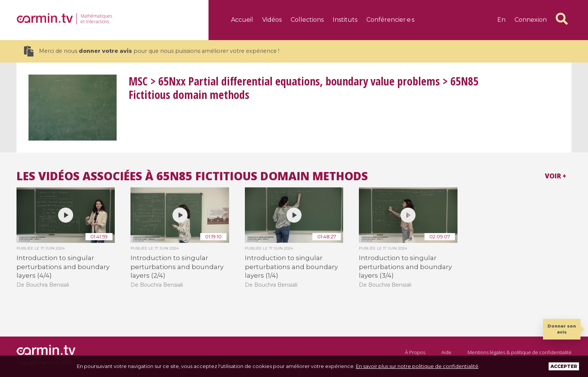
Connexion (531, 20)
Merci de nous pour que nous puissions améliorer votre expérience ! (152, 51)
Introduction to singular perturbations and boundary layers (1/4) (291, 267)
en (501, 20)
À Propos (415, 352)
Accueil (242, 20)
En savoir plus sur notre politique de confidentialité (417, 366)
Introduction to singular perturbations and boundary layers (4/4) (63, 267)
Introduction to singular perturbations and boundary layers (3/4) (405, 267)
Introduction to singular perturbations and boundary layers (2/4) (177, 267)
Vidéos (272, 20)
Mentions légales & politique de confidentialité (520, 352)
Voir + (556, 176)
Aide (446, 352)
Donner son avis (562, 329)
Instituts (345, 20)
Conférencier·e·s (390, 20)
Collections (307, 20)
